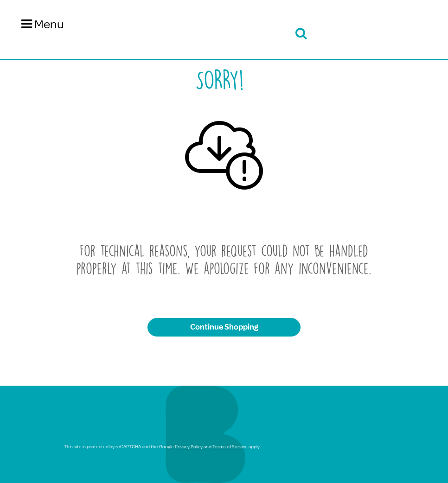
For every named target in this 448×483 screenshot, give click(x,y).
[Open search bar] (300, 34)
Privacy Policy (189, 447)
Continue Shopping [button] (224, 327)
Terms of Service (230, 447)
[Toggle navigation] (43, 25)
